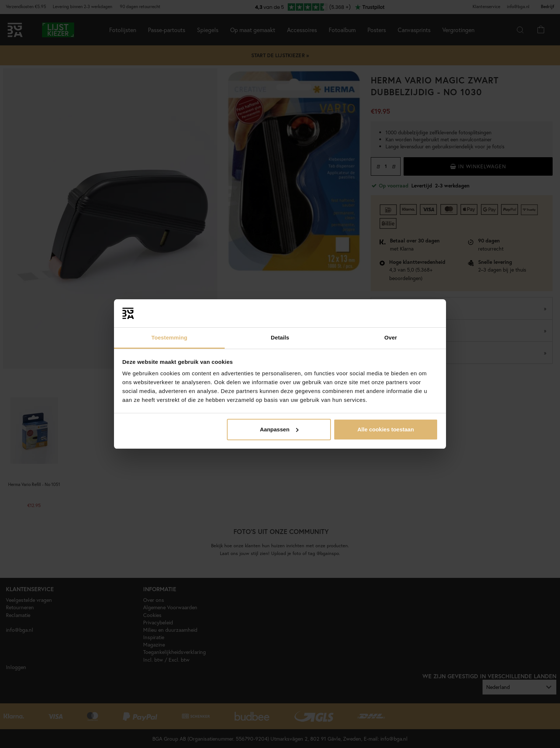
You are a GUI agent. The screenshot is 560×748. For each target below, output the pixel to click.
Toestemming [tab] (169, 337)
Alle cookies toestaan (386, 429)
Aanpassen (279, 429)
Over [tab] (391, 337)
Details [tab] (280, 337)
